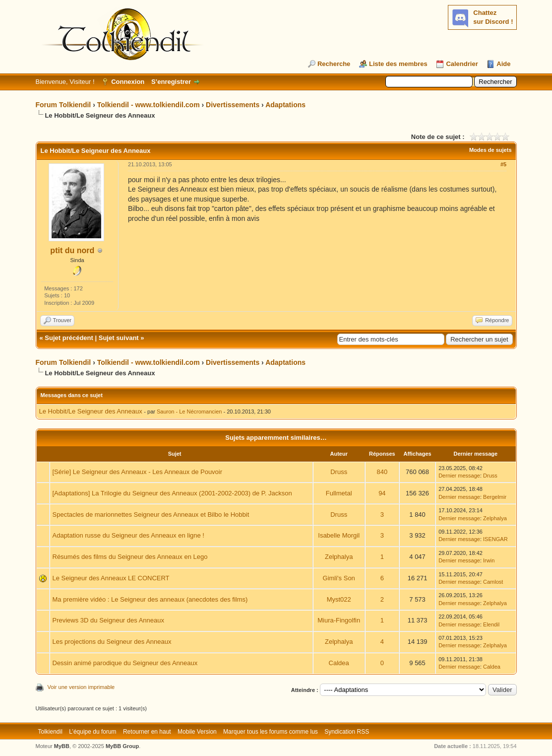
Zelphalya (495, 518)
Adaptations (285, 105)
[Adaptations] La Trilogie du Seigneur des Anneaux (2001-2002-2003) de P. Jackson (172, 493)
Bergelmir (495, 497)
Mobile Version (197, 732)
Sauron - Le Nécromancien (189, 412)
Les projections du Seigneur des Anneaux (112, 642)
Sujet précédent (69, 338)
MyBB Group (122, 746)
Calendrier (462, 64)
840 (382, 472)
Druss (339, 472)
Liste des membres (398, 64)
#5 (503, 164)
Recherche (334, 64)
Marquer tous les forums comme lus (271, 732)
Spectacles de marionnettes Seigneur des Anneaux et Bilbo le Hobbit (151, 515)
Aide (503, 64)
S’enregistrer (171, 82)
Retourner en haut (147, 732)
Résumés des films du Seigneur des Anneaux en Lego (130, 557)
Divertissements (233, 105)
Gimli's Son (339, 578)
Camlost (493, 582)
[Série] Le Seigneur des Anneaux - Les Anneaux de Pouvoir (138, 472)
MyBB (62, 746)
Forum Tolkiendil (63, 105)
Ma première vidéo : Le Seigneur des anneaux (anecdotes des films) (150, 599)
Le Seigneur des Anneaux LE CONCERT (111, 578)
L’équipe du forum (92, 732)
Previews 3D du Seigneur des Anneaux (108, 620)
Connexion (128, 82)
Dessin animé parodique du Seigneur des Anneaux (125, 663)
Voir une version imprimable (81, 687)
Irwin (489, 560)
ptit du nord (72, 250)
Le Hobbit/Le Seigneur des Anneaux (91, 411)
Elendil (491, 624)
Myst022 (339, 599)
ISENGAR (495, 539)
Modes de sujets (491, 150)
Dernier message (459, 476)
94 (382, 493)
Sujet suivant (119, 338)
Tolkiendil (50, 732)
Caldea (339, 663)
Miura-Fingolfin (339, 620)
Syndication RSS (347, 732)
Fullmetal (339, 493)
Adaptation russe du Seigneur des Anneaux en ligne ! (128, 535)
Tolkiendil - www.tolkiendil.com (149, 105)
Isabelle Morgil (339, 535)
